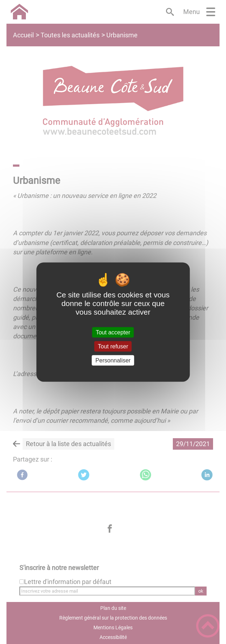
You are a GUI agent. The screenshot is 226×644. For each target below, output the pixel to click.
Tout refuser (113, 346)
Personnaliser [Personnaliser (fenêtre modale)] (113, 360)
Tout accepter (113, 332)
